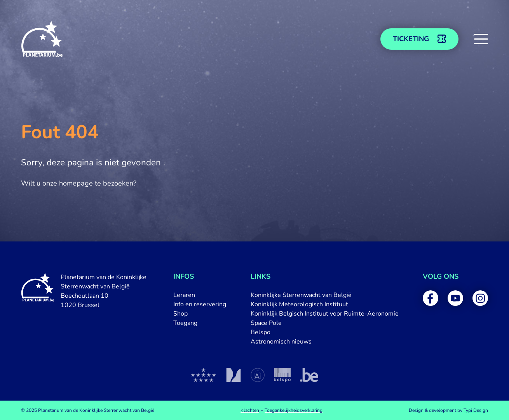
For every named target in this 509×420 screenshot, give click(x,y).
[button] (481, 39)
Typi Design (476, 410)
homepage (76, 183)
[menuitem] (200, 295)
